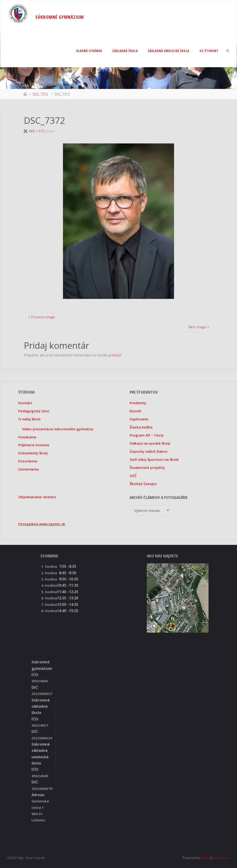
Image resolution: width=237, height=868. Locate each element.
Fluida (204, 858)
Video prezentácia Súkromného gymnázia (58, 429)
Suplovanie (139, 419)
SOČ (133, 476)
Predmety (138, 403)
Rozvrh (135, 411)
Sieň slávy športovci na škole (154, 459)
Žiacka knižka (141, 427)
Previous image (41, 317)
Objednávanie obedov (37, 497)
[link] (228, 50)
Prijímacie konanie (34, 445)
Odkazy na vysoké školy (150, 443)
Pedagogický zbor (34, 411)
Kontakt (25, 403)
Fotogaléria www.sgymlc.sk (42, 524)
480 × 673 (37, 131)
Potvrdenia (28, 461)
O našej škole (30, 419)
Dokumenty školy (33, 453)
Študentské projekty (147, 467)
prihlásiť (115, 355)
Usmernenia (28, 469)
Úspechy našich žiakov (149, 451)
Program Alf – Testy (147, 435)
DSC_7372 (40, 94)
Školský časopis (143, 484)
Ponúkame (27, 437)
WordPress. (222, 858)
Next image (199, 327)
